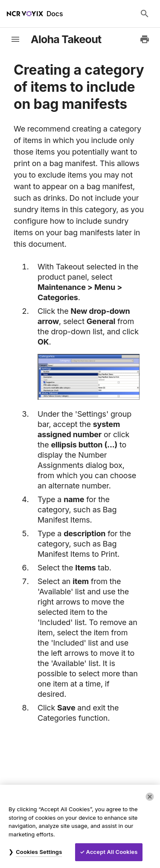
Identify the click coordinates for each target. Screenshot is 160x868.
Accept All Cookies (112, 852)
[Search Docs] (145, 14)
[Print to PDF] (145, 39)
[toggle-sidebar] (15, 39)
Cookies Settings (39, 852)
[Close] (150, 797)
